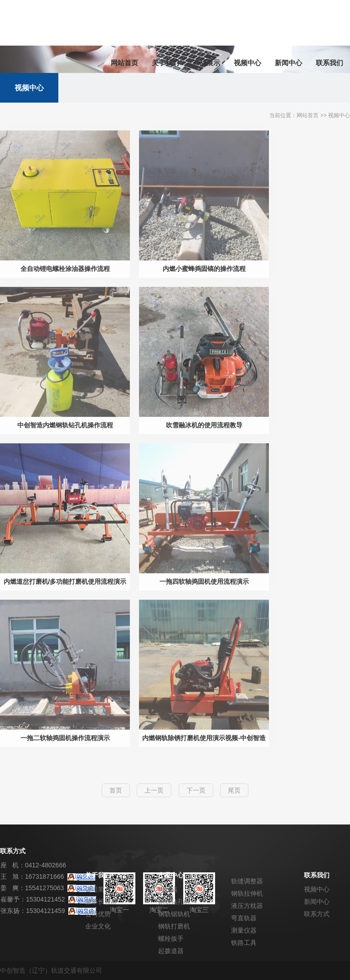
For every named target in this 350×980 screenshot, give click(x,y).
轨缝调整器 (247, 881)
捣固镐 (168, 889)
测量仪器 (244, 930)
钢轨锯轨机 (174, 914)
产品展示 (206, 63)
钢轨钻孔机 (174, 902)
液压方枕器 (247, 906)
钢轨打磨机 (174, 926)
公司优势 (98, 914)
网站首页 (124, 63)
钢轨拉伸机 (247, 893)
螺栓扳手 (171, 939)
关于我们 (165, 63)
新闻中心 (288, 63)
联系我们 (329, 63)
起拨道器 (171, 951)
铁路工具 (244, 943)
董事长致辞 (101, 902)
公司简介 (98, 889)
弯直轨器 (244, 918)
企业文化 (98, 926)
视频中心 (247, 63)
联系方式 (317, 914)
